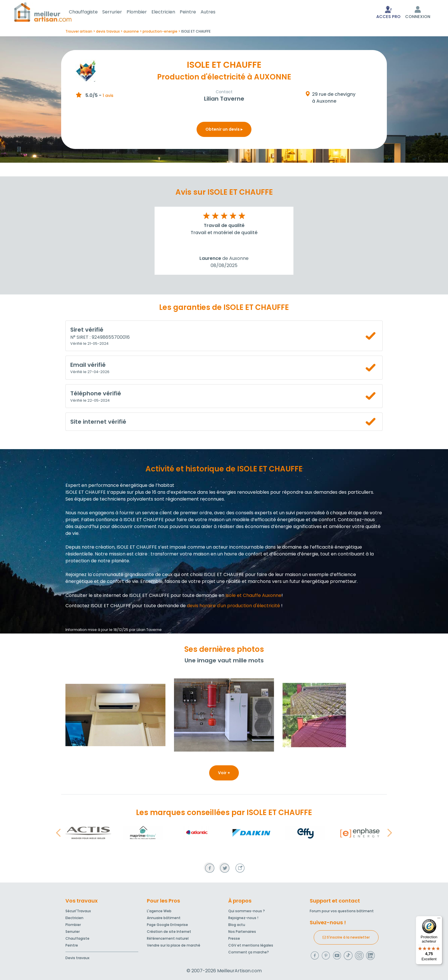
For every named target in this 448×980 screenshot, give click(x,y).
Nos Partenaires (242, 932)
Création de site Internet (169, 932)
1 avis (108, 97)
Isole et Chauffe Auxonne (253, 596)
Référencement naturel (168, 938)
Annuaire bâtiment (164, 918)
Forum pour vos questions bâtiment (342, 911)
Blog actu (237, 925)
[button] (58, 834)
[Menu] (439, 919)
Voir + (224, 774)
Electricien (170, 12)
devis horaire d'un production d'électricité (233, 607)
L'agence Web (159, 911)
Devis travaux (77, 958)
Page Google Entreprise (167, 925)
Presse (234, 938)
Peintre (195, 12)
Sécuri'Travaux (78, 911)
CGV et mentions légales (251, 945)
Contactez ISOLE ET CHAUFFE (98, 607)
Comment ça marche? (249, 952)
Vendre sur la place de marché (174, 945)
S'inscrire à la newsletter (346, 937)
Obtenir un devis (224, 130)
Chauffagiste (90, 12)
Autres (215, 12)
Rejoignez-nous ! (243, 918)
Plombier (144, 12)
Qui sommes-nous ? (247, 911)
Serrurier (119, 12)
